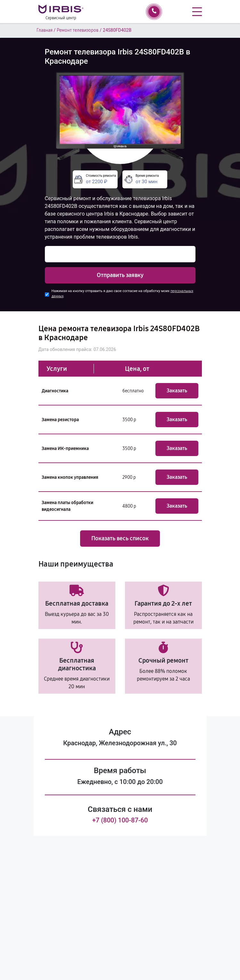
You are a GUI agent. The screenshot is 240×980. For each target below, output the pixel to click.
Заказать (177, 391)
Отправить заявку (120, 275)
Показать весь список (120, 538)
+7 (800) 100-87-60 (120, 820)
